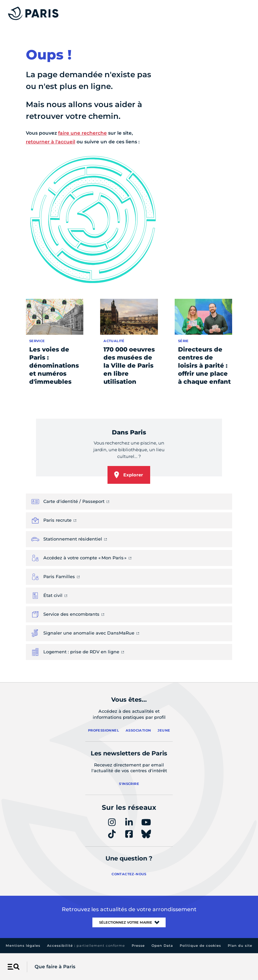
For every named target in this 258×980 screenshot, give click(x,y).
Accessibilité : (86, 946)
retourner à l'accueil (51, 142)
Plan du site (240, 946)
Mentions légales (23, 946)
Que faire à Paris (55, 967)
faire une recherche (82, 133)
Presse (138, 946)
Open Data (162, 946)
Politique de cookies (200, 946)
